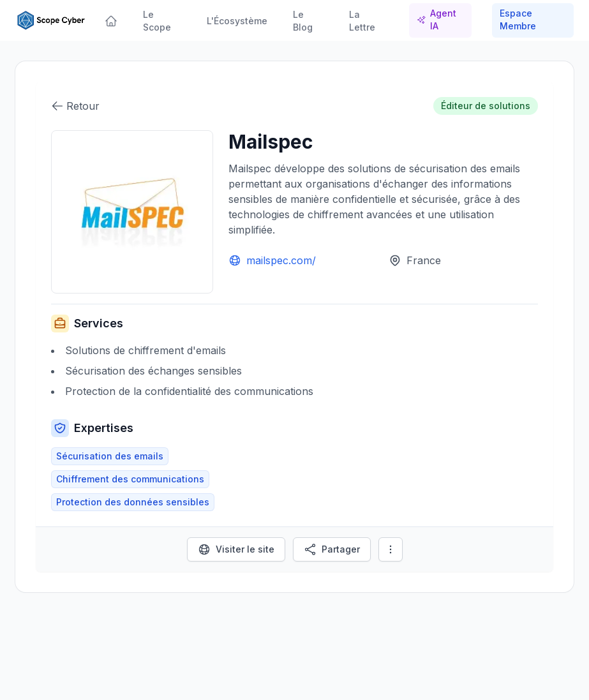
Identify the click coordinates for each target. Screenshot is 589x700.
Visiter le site (236, 549)
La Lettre (362, 21)
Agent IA (436, 19)
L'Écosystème (237, 21)
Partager (332, 549)
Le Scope (157, 21)
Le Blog (303, 21)
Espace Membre (518, 19)
